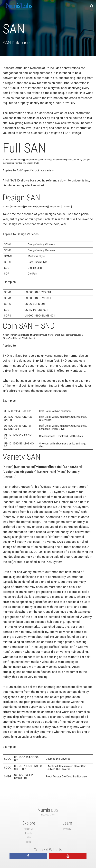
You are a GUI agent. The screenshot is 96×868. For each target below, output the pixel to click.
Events (29, 833)
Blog (29, 842)
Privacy (67, 829)
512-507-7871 (48, 815)
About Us (29, 829)
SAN (29, 838)
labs (48, 810)
